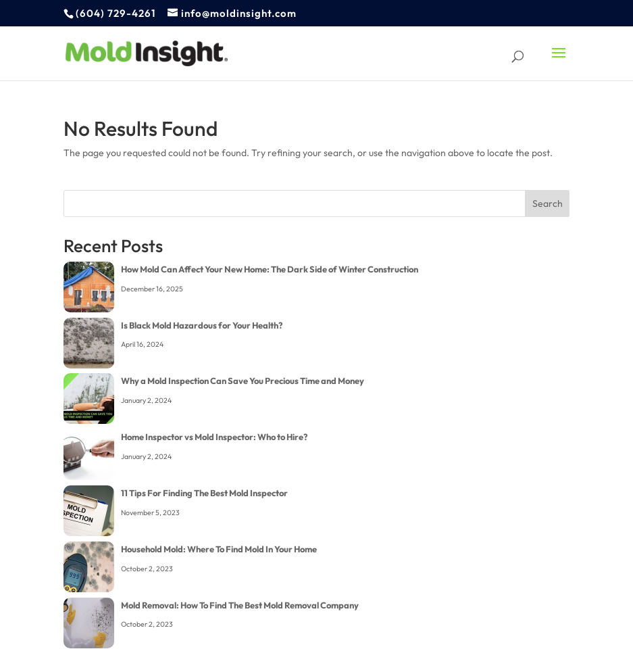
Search (548, 203)
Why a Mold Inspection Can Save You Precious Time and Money (243, 381)
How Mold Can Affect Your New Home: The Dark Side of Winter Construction (270, 269)
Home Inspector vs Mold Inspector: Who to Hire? (214, 437)
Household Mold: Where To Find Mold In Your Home (219, 549)
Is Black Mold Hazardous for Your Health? (202, 325)
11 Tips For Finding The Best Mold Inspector (204, 493)
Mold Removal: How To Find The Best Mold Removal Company (240, 605)
